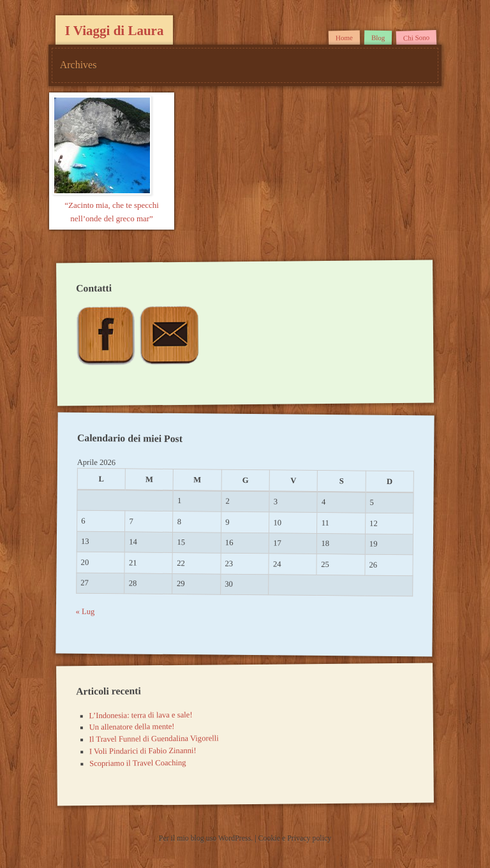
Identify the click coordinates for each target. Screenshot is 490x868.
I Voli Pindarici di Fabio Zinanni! (143, 751)
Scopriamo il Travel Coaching (138, 763)
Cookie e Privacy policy (295, 838)
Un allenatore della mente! (132, 727)
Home (344, 38)
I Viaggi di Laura (115, 31)
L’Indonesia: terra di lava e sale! (140, 715)
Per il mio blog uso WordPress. (207, 838)
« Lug (85, 612)
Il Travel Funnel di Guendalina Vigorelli (154, 739)
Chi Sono (417, 37)
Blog (378, 38)
